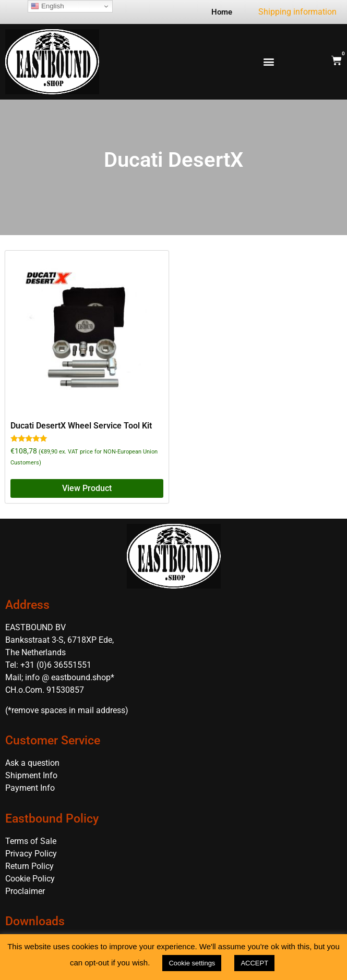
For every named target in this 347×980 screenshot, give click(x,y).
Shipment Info (31, 775)
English (47, 6)
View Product (87, 488)
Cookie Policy (30, 879)
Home (222, 12)
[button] (269, 62)
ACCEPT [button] (254, 963)
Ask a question (32, 763)
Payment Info (30, 788)
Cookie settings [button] (192, 963)
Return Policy (29, 866)
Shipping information (297, 12)
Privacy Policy (31, 854)
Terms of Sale (31, 841)
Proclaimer (25, 891)
